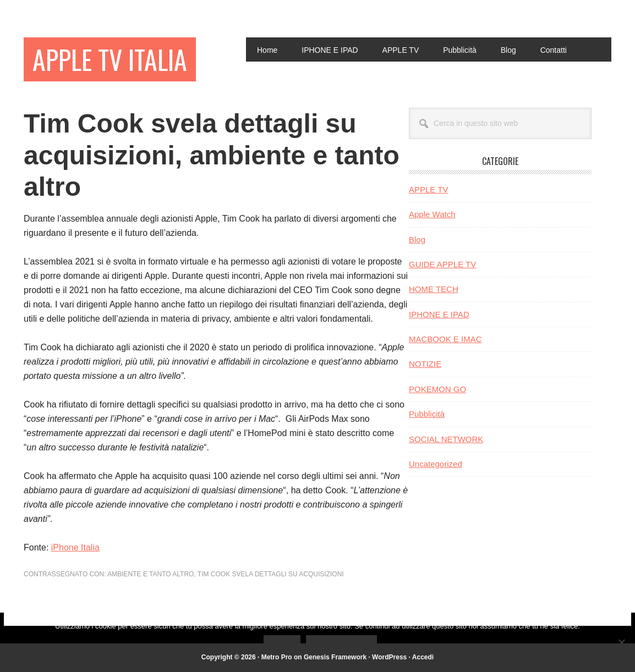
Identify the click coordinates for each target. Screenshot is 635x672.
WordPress (389, 657)
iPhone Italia (75, 547)
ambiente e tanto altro (150, 574)
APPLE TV (428, 189)
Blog (417, 239)
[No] (621, 642)
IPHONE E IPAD (439, 314)
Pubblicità (427, 414)
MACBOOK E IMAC (445, 339)
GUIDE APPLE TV (442, 264)
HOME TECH (434, 289)
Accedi (423, 657)
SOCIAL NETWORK (446, 439)
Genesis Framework (335, 657)
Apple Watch (432, 214)
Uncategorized (436, 464)
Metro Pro (277, 657)
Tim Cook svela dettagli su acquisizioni (271, 574)
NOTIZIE (425, 364)
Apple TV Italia (110, 59)
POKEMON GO (437, 389)
